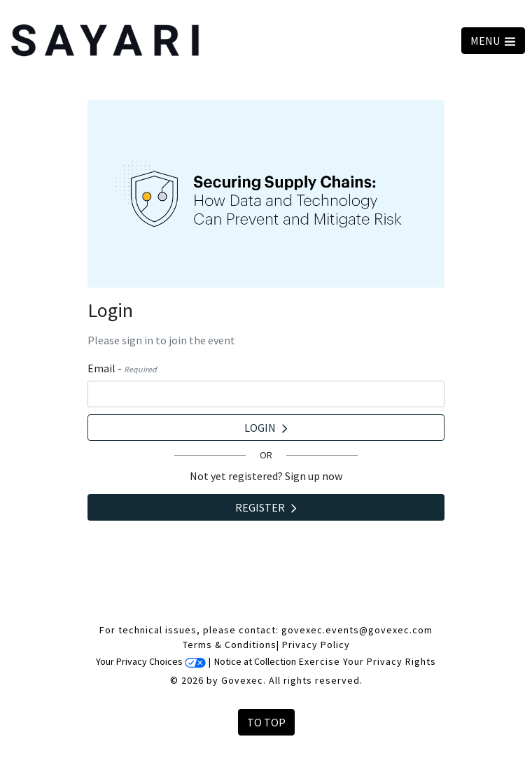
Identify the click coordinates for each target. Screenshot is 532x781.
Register (266, 507)
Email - (122, 368)
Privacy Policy (316, 645)
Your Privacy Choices (151, 661)
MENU (493, 41)
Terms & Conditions (230, 645)
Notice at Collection (255, 661)
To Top (266, 722)
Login (266, 428)
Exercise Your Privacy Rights (367, 661)
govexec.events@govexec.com (357, 630)
